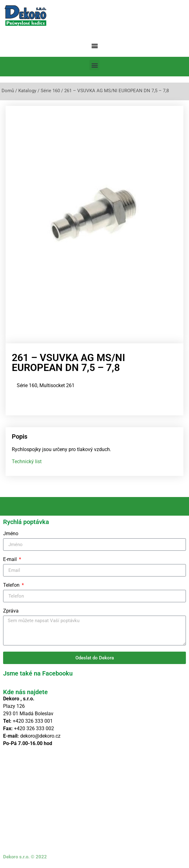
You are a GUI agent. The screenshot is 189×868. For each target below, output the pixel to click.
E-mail (11, 560)
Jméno (11, 534)
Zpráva (11, 611)
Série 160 (50, 91)
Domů (8, 91)
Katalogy (27, 91)
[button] (94, 45)
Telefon (12, 585)
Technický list (27, 461)
